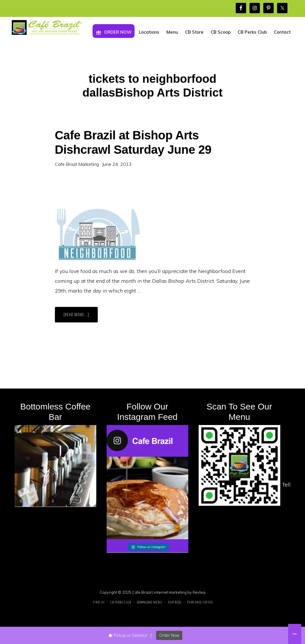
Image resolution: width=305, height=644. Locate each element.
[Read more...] (81, 317)
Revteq (199, 592)
